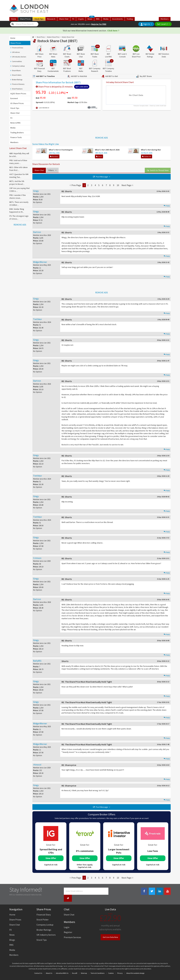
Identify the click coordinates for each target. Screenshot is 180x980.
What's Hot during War (151, 150)
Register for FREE (99, 24)
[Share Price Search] (13, 24)
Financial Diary (18, 48)
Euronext (14, 98)
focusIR (75, 967)
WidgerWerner (40, 262)
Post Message (102, 177)
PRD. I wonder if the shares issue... (18, 197)
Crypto (81, 19)
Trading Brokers (17, 133)
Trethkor (37, 319)
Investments (118, 19)
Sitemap (84, 967)
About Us (49, 967)
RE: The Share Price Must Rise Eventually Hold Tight (87, 682)
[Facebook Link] (144, 891)
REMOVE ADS (20, 225)
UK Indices (16, 52)
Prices (25, 19)
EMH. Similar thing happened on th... (17, 210)
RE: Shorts (67, 191)
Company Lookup (18, 66)
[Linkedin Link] (160, 891)
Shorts (65, 661)
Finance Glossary (18, 84)
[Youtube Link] (167, 891)
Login (67, 921)
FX (73, 19)
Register (68, 926)
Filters (52, 170)
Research (51, 19)
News (91, 19)
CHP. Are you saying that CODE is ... (19, 190)
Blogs (12, 934)
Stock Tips (15, 108)
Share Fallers (17, 75)
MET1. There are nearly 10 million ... (19, 203)
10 (118, 185)
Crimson (37, 558)
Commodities (17, 61)
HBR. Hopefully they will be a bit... (19, 155)
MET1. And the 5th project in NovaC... (17, 183)
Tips (39, 19)
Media (106, 19)
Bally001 (37, 661)
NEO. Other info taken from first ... (18, 169)
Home (14, 19)
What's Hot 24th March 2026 (107, 150)
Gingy (36, 191)
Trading (130, 19)
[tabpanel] (51, 846)
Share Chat (15, 113)
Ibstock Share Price (53, 37)
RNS (98, 19)
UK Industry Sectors (19, 57)
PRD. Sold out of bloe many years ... (18, 162)
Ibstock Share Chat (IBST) (57, 41)
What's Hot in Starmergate (61, 150)
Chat (64, 19)
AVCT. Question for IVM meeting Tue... (19, 176)
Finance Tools (16, 137)
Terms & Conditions (97, 967)
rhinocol (37, 765)
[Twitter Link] (152, 891)
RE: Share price (69, 765)
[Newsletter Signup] (112, 891)
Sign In (145, 24)
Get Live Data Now (110, 931)
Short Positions (17, 89)
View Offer (51, 858)
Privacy (120, 967)
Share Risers (16, 70)
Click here (112, 31)
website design (139, 967)
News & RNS (15, 123)
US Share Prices (17, 103)
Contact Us (38, 967)
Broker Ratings (17, 80)
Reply (167, 206)
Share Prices (16, 43)
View (158, 170)
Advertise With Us (62, 967)
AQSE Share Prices (18, 94)
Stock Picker (43, 914)
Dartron (37, 232)
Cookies (111, 967)
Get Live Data (82, 87)
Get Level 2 (162, 24)
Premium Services (72, 931)
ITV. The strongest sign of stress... (19, 217)
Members (165, 19)
